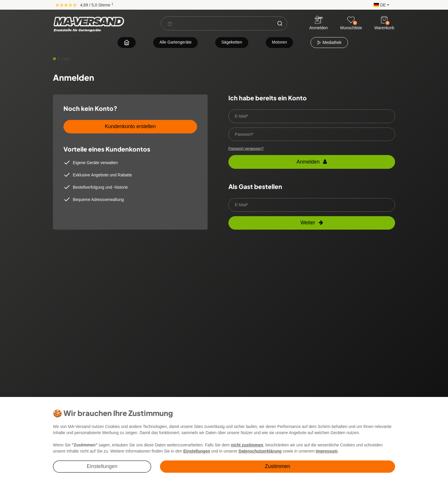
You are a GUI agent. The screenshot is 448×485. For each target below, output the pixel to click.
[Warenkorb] (384, 20)
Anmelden (312, 162)
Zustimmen (278, 466)
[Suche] (280, 23)
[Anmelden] (319, 24)
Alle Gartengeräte (175, 42)
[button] (380, 5)
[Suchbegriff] (217, 23)
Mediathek (329, 42)
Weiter (312, 223)
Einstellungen (102, 466)
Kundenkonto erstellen (130, 126)
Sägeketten (232, 42)
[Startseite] (54, 59)
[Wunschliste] (351, 20)
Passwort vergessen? (246, 149)
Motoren (279, 42)
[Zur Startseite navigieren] (127, 42)
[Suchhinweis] (170, 24)
